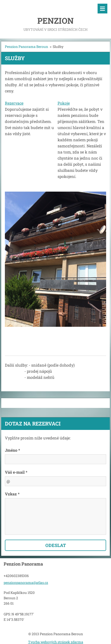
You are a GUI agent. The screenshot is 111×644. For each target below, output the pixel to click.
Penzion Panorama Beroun (26, 47)
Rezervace (14, 103)
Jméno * (12, 450)
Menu (102, 9)
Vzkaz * (12, 494)
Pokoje (64, 103)
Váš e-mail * (16, 472)
